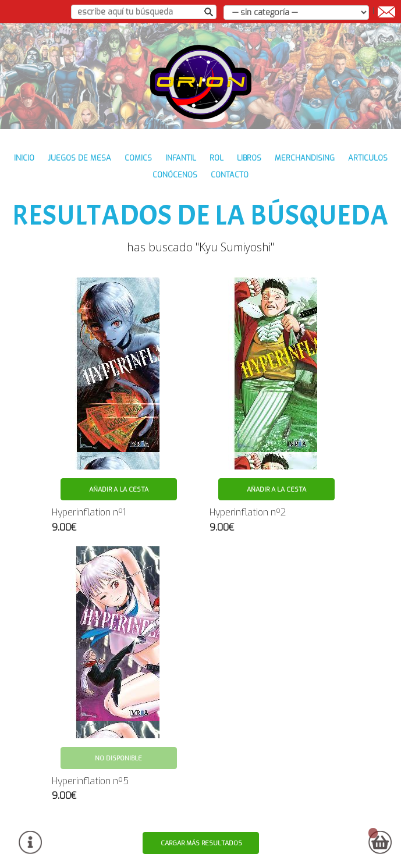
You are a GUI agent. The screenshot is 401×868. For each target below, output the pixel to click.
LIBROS (249, 158)
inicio (24, 158)
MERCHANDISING (305, 158)
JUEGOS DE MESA (79, 158)
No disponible (118, 758)
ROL (217, 158)
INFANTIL (181, 158)
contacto (230, 175)
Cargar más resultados (201, 843)
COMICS (138, 158)
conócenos (175, 175)
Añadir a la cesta (119, 490)
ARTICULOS (368, 158)
